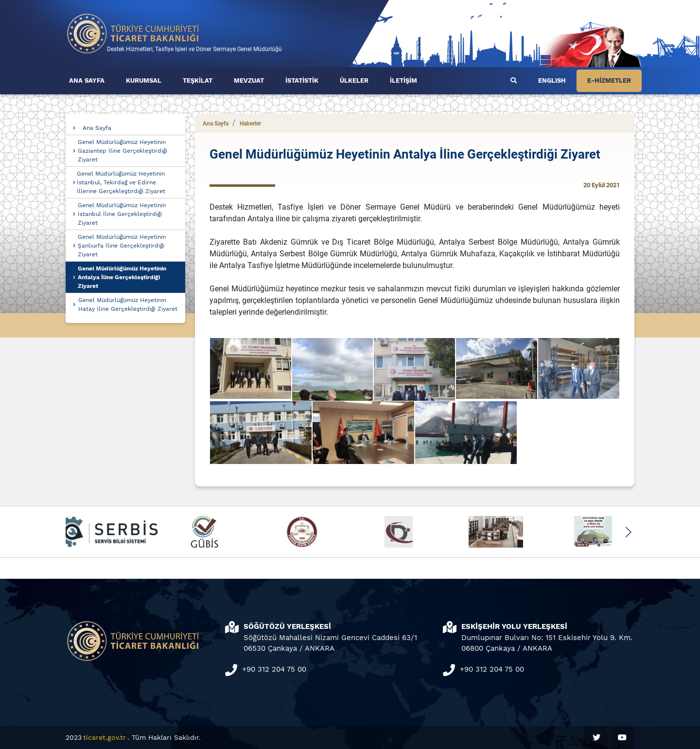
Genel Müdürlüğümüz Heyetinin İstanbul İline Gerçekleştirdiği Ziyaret (122, 214)
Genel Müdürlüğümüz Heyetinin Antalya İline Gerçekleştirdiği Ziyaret (122, 277)
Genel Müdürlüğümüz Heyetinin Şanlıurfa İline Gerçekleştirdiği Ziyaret (122, 246)
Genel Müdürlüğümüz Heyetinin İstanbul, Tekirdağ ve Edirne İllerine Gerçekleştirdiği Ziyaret (121, 182)
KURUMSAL (144, 80)
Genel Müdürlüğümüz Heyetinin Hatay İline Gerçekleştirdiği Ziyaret (128, 304)
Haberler (250, 124)
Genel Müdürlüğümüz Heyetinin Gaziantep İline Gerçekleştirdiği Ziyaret (122, 151)
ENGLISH (552, 80)
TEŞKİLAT (198, 80)
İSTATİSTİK (302, 80)
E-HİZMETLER (609, 80)
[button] (628, 532)
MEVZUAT (249, 80)
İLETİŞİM (403, 80)
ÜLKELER (354, 80)
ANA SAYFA (87, 80)
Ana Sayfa (97, 128)
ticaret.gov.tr (105, 737)
